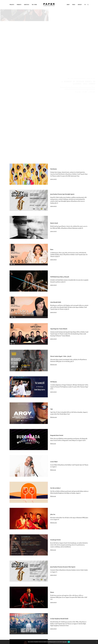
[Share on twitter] (44, 618)
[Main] (49, 632)
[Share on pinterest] (47, 618)
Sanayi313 (27, 5)
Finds (65, 19)
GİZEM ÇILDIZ (92, 32)
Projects (12, 5)
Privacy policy (65, 642)
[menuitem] (12, 5)
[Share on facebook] (42, 618)
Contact (80, 5)
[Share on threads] (45, 618)
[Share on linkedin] (49, 618)
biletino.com (54, 246)
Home (62, 19)
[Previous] (25, 632)
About (68, 5)
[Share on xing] (54, 618)
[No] (96, 642)
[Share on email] (56, 618)
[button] (88, 5)
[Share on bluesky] (53, 618)
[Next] (73, 632)
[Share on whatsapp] (51, 618)
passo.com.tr (53, 60)
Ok (69, 642)
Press (74, 5)
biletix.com (53, 325)
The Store (34, 5)
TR (85, 5)
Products (19, 5)
